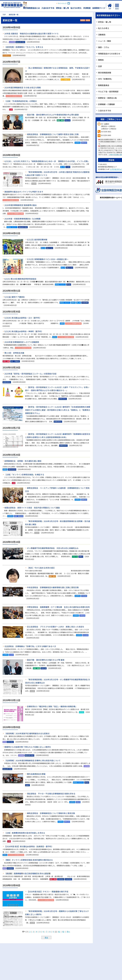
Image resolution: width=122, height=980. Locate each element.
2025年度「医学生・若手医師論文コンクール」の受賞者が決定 (30, 374)
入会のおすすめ (48, 8)
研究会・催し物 (62, 8)
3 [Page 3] (33, 931)
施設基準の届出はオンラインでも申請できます (24, 192)
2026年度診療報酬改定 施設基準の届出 (21, 205)
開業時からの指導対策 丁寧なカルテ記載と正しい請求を (28, 747)
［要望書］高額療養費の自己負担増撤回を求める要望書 (27, 873)
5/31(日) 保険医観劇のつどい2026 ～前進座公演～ (48, 259)
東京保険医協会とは (31, 8)
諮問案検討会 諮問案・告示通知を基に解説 (23, 461)
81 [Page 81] (59, 931)
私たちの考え (76, 8)
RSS (83, 20)
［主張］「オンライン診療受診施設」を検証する (24, 474)
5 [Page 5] (40, 931)
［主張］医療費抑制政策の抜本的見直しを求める (25, 833)
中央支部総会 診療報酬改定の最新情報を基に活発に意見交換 (53, 587)
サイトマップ (62, 3)
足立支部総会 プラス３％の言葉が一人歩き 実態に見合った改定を (56, 627)
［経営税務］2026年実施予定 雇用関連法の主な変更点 (27, 733)
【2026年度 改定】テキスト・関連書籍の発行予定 (48, 891)
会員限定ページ (99, 8)
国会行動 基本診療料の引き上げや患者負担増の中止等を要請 (53, 115)
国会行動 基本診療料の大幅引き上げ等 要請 (46, 660)
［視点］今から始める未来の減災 (41, 568)
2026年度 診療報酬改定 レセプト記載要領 (22, 342)
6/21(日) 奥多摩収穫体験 (37, 240)
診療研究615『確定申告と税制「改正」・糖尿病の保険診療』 (52, 706)
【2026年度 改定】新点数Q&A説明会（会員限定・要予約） (29, 846)
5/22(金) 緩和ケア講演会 (15, 297)
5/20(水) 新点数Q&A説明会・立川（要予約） (23, 318)
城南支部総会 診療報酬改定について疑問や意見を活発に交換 (53, 134)
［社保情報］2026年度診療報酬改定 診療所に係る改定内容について (32, 760)
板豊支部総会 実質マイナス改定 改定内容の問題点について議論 (32, 508)
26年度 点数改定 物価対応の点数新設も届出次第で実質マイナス (31, 34)
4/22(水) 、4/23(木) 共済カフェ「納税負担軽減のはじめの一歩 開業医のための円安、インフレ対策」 (47, 161)
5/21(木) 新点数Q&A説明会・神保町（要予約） (24, 331)
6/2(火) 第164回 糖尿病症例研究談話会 (20, 279)
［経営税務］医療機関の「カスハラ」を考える (24, 47)
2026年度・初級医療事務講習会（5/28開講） (23, 219)
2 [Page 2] (30, 931)
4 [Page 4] (37, 931)
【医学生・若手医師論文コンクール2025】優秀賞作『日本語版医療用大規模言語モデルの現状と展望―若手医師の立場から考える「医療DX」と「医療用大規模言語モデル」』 (58, 410)
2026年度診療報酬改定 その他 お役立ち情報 (23, 87)
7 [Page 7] (47, 931)
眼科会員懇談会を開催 (36, 774)
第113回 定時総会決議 (14, 353)
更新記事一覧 (14, 15)
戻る (46, 937)
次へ (68, 931)
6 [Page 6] (43, 931)
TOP (4, 15)
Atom (88, 20)
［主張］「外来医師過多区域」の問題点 (21, 101)
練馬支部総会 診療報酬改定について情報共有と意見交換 (51, 813)
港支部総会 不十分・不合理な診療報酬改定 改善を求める (51, 794)
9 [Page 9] (53, 931)
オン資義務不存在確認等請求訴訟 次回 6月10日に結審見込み (53, 548)
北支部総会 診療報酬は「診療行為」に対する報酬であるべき (30, 646)
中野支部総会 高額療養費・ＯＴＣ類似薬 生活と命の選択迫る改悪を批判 (58, 607)
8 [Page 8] (50, 931)
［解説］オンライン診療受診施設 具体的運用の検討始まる (29, 860)
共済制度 (87, 8)
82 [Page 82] (63, 931)
